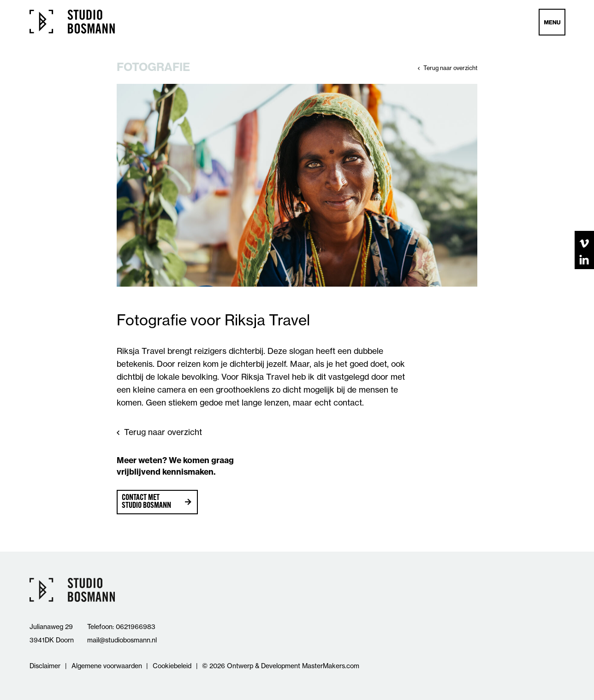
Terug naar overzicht (450, 68)
